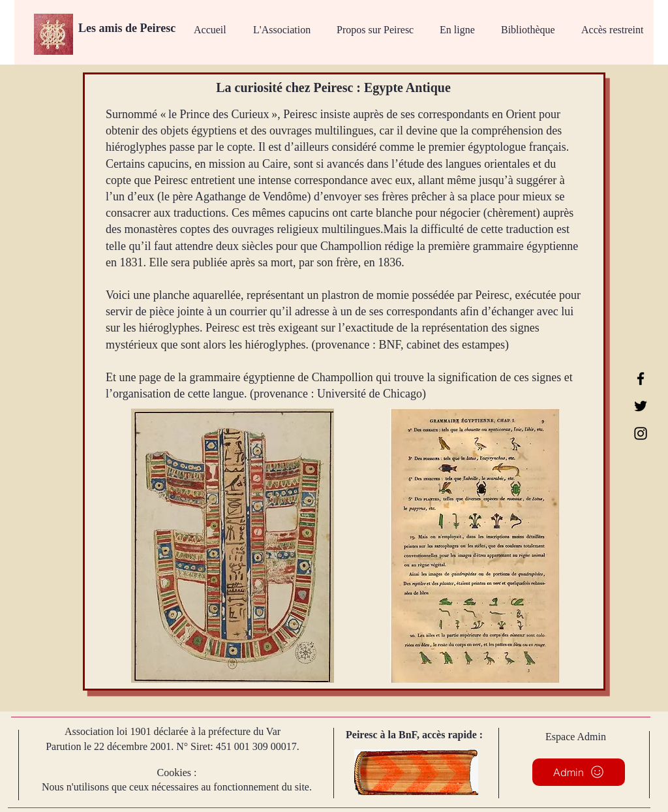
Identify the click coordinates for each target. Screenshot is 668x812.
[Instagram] (641, 433)
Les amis (102, 28)
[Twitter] (641, 406)
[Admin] (579, 772)
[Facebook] (641, 379)
